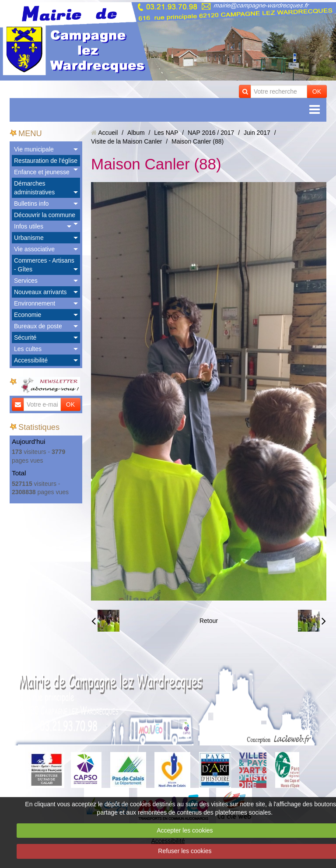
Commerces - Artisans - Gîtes (44, 265)
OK (317, 91)
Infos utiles (29, 226)
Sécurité (25, 337)
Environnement (35, 303)
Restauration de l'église (46, 161)
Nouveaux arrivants (40, 292)
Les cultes (28, 349)
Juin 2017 (257, 133)
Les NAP (166, 133)
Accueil (108, 133)
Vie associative (34, 249)
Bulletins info (31, 204)
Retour (209, 621)
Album (136, 133)
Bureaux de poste (38, 326)
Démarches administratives (34, 188)
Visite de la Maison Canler (126, 141)
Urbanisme (29, 238)
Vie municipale (34, 149)
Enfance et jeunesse (42, 172)
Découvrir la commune (45, 215)
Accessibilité (31, 360)
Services (26, 281)
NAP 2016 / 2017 (211, 133)
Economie (28, 315)
